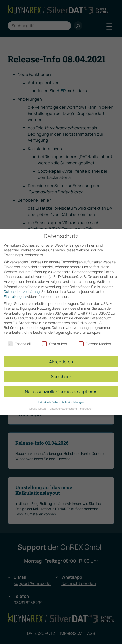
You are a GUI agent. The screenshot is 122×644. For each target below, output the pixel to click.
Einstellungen (15, 293)
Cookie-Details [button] (38, 405)
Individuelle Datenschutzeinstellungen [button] (61, 398)
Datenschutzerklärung (22, 288)
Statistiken (54, 340)
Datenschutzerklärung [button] (63, 405)
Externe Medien (95, 340)
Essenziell (19, 340)
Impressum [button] (86, 405)
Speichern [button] (61, 373)
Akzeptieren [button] (61, 358)
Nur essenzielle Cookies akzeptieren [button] (61, 388)
